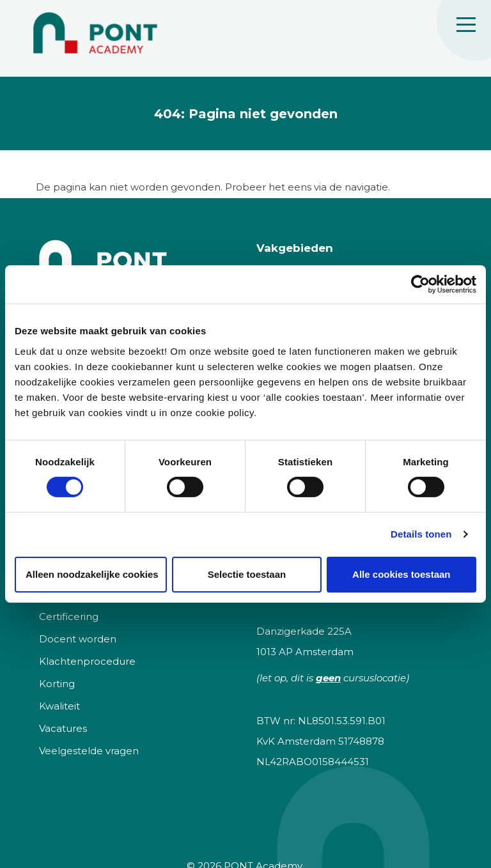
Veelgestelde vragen (89, 751)
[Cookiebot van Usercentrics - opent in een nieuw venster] (420, 284)
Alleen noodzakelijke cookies (92, 574)
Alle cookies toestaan (401, 574)
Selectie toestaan (247, 574)
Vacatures (63, 728)
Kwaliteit (59, 706)
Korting (57, 684)
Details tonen (421, 534)
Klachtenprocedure (87, 661)
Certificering (69, 616)
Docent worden (78, 639)
